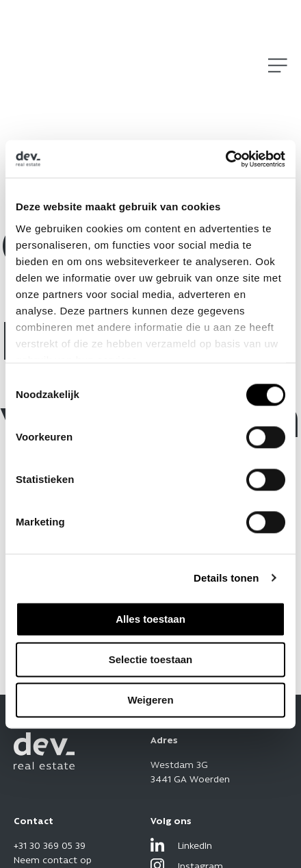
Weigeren (150, 700)
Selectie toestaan (151, 659)
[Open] (278, 65)
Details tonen (226, 578)
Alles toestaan (150, 619)
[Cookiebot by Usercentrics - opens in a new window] (225, 159)
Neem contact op (53, 859)
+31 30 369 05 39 (50, 845)
